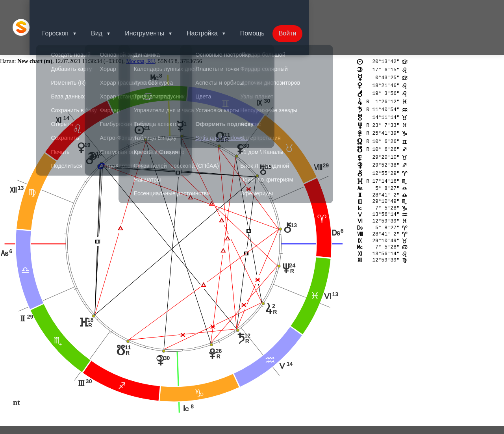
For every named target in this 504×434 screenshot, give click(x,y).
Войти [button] (305, 10)
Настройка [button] (216, 10)
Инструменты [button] (157, 10)
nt (17, 367)
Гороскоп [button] (65, 10)
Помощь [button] (268, 10)
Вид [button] (108, 10)
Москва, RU (141, 26)
